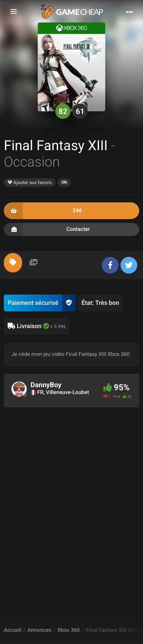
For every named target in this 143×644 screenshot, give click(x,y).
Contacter (71, 229)
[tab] (13, 263)
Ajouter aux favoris (30, 183)
